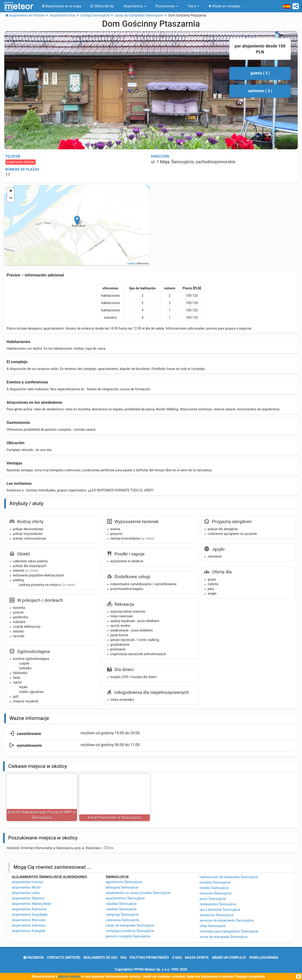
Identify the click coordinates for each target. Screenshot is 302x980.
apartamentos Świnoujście (125, 898)
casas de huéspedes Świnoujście (130, 925)
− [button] (11, 198)
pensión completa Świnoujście (128, 936)
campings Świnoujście (122, 915)
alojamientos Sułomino (29, 925)
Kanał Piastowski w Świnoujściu (115, 818)
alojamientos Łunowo (27, 882)
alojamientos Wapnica (28, 898)
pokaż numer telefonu (21, 162)
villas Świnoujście (213, 926)
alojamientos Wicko (26, 887)
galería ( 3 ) (260, 73)
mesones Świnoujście (216, 893)
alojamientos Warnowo (29, 920)
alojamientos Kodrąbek (29, 931)
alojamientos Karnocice (29, 909)
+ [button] (11, 191)
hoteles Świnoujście (214, 888)
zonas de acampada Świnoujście (224, 937)
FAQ (123, 958)
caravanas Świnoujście (122, 920)
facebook (34, 958)
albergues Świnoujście (122, 887)
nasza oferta (197, 958)
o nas (177, 958)
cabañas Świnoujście (121, 904)
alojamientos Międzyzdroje (31, 904)
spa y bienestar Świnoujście (220, 910)
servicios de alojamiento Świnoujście (227, 920)
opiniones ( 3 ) (260, 91)
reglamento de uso (100, 958)
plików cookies (69, 976)
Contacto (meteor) (64, 958)
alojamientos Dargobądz (30, 915)
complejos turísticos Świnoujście (130, 931)
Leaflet (131, 263)
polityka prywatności (149, 958)
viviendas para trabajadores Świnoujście (229, 931)
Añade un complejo (229, 958)
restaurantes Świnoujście (218, 904)
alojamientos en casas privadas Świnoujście (138, 893)
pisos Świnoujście (213, 899)
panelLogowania (264, 958)
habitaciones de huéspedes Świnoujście (229, 877)
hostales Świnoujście (215, 882)
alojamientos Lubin (26, 893)
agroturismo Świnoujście (124, 882)
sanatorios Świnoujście (217, 915)
